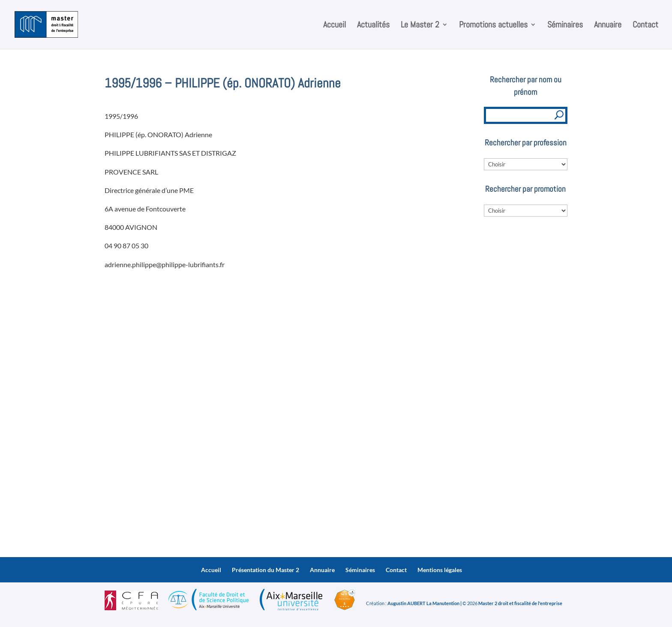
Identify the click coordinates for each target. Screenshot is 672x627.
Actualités (373, 26)
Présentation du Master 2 (265, 570)
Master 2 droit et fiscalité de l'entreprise (520, 603)
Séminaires (565, 26)
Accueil (334, 26)
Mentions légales (440, 570)
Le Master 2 (420, 26)
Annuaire (608, 26)
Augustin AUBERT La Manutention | (424, 603)
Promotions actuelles (493, 26)
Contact (645, 26)
